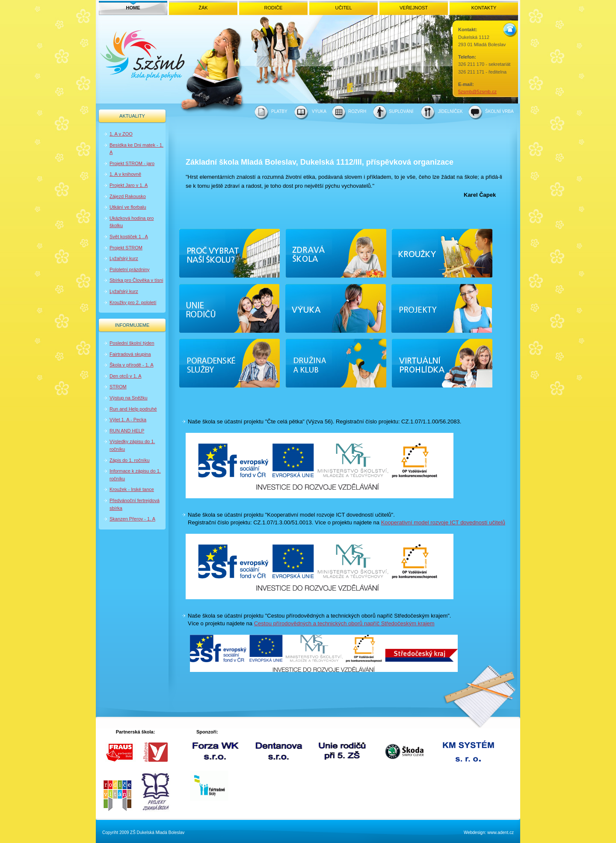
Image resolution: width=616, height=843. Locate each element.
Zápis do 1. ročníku (130, 460)
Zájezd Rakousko (128, 196)
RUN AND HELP (127, 431)
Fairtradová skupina (130, 354)
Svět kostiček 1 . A (129, 237)
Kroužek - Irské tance (132, 489)
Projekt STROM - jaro (132, 163)
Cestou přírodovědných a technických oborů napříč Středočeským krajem (344, 623)
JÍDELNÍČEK (450, 111)
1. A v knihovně (125, 174)
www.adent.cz (500, 833)
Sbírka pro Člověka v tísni (136, 280)
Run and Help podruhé (133, 409)
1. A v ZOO (121, 134)
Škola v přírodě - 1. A (132, 365)
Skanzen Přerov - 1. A (132, 519)
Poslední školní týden (132, 343)
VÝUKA (319, 111)
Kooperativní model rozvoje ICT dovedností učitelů (443, 522)
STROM (118, 387)
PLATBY (279, 111)
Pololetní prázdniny (130, 269)
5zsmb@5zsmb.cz (477, 92)
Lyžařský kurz (124, 258)
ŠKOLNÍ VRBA (499, 111)
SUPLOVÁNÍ (401, 111)
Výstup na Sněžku (129, 398)
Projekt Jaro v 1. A (129, 185)
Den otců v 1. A (126, 376)
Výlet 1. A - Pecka (128, 420)
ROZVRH (357, 111)
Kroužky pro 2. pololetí (133, 302)
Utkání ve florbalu (128, 207)
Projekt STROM (126, 248)
